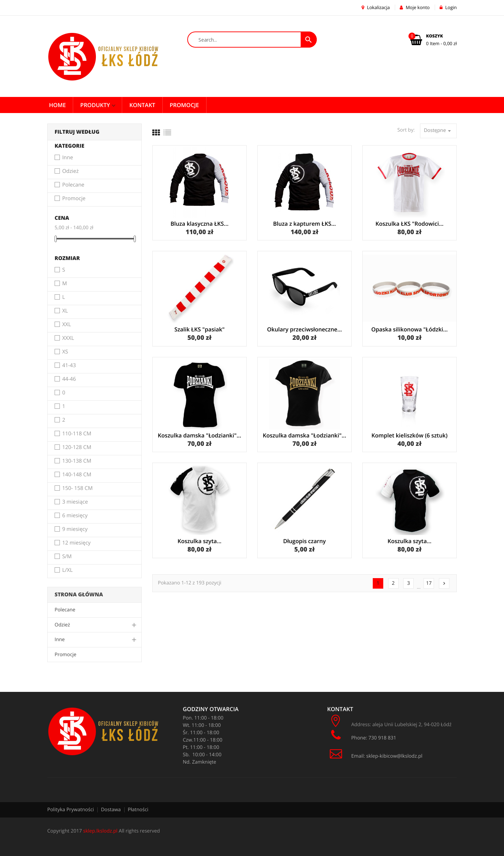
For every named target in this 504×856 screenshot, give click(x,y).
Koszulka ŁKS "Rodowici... (409, 224)
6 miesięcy (75, 516)
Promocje (74, 199)
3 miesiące (75, 502)
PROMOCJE (184, 105)
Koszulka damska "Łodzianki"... (199, 435)
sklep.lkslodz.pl (100, 831)
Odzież (71, 171)
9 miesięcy (75, 529)
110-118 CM (77, 434)
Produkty (96, 105)
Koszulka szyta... (199, 541)
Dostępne (438, 131)
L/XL (68, 570)
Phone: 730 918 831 (362, 735)
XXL (67, 325)
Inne (68, 158)
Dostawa (111, 810)
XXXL (68, 338)
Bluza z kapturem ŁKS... (304, 224)
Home (57, 105)
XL (65, 311)
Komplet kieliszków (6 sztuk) (409, 435)
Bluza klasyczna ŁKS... (199, 224)
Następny (444, 583)
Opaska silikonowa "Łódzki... (410, 329)
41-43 (69, 366)
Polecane (73, 185)
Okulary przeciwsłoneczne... (304, 329)
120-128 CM (77, 448)
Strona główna (79, 595)
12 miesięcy (76, 543)
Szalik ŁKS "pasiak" (199, 329)
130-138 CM (77, 461)
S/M (67, 557)
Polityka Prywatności (71, 810)
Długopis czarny (304, 541)
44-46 (69, 379)
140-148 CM (77, 475)
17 (429, 583)
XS (65, 352)
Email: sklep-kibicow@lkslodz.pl (375, 756)
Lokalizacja (376, 7)
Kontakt (142, 105)
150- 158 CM (78, 489)
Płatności (138, 810)
